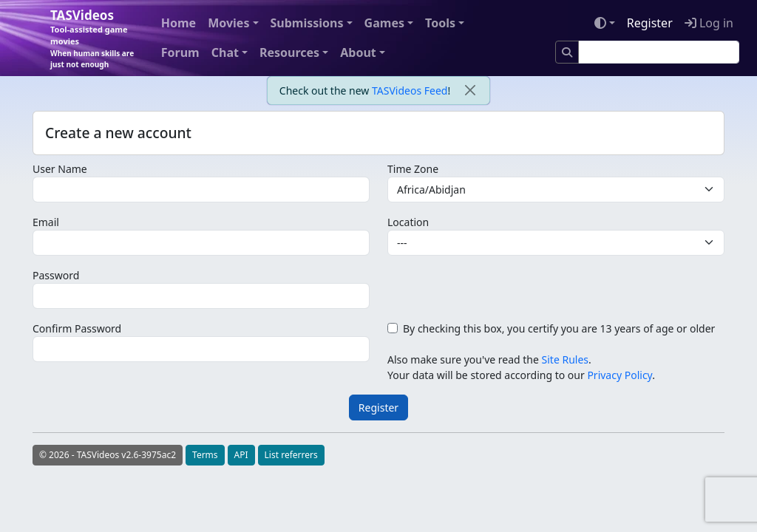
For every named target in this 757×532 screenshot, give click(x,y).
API (241, 455)
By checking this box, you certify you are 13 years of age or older (559, 328)
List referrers (291, 455)
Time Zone (413, 169)
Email (46, 222)
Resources (289, 52)
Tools (440, 23)
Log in (709, 23)
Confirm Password (77, 328)
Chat (225, 52)
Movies (228, 23)
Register (650, 23)
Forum (180, 52)
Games (384, 23)
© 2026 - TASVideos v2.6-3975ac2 (108, 455)
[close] (470, 91)
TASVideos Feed (410, 91)
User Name (60, 169)
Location (408, 222)
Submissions (307, 23)
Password (56, 275)
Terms (205, 455)
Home (179, 23)
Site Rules (565, 359)
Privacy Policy (619, 375)
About (358, 52)
